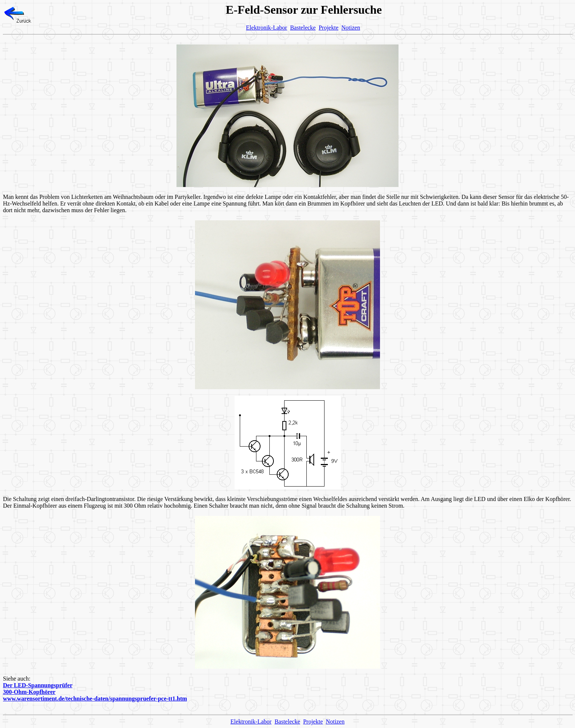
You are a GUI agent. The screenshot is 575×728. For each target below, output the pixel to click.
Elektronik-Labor (267, 28)
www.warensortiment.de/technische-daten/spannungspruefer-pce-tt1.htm (95, 699)
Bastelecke (303, 28)
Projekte (328, 28)
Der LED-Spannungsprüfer (38, 685)
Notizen (351, 28)
